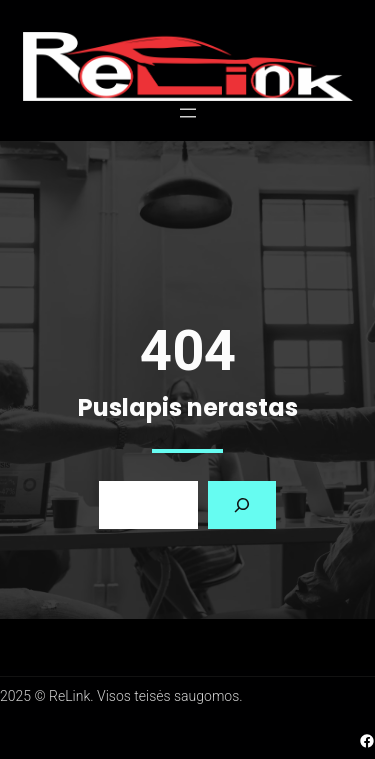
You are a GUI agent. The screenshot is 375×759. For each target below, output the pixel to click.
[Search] (242, 505)
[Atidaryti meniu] (188, 113)
